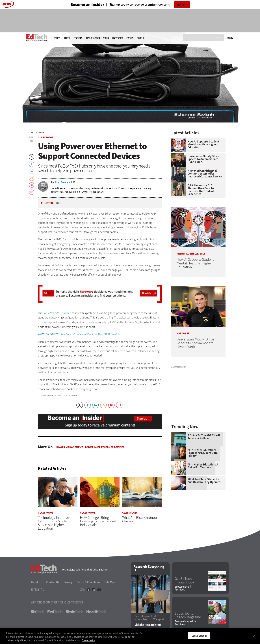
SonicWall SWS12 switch (57, 313)
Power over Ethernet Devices (104, 447)
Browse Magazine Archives (185, 623)
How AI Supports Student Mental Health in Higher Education (203, 144)
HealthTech (96, 612)
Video (106, 38)
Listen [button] (49, 203)
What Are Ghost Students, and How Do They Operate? (204, 481)
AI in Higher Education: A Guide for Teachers (203, 466)
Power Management (70, 447)
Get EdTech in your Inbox (184, 581)
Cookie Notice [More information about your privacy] (88, 640)
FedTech (55, 612)
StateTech (74, 612)
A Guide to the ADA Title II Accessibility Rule (204, 437)
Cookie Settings (199, 636)
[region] (130, 636)
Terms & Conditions (89, 582)
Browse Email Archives (183, 588)
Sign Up (180, 5)
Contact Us (53, 582)
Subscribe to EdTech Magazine (188, 615)
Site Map (110, 582)
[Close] (254, 636)
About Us (36, 582)
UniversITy (118, 38)
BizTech (37, 612)
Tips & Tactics (93, 38)
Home (32, 133)
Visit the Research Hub (148, 625)
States (67, 38)
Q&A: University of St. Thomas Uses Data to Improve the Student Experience (201, 190)
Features (78, 38)
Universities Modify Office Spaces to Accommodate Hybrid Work (203, 159)
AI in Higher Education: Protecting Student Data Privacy (203, 453)
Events (130, 38)
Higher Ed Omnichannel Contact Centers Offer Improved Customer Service (205, 174)
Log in (230, 38)
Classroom (41, 133)
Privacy (68, 582)
